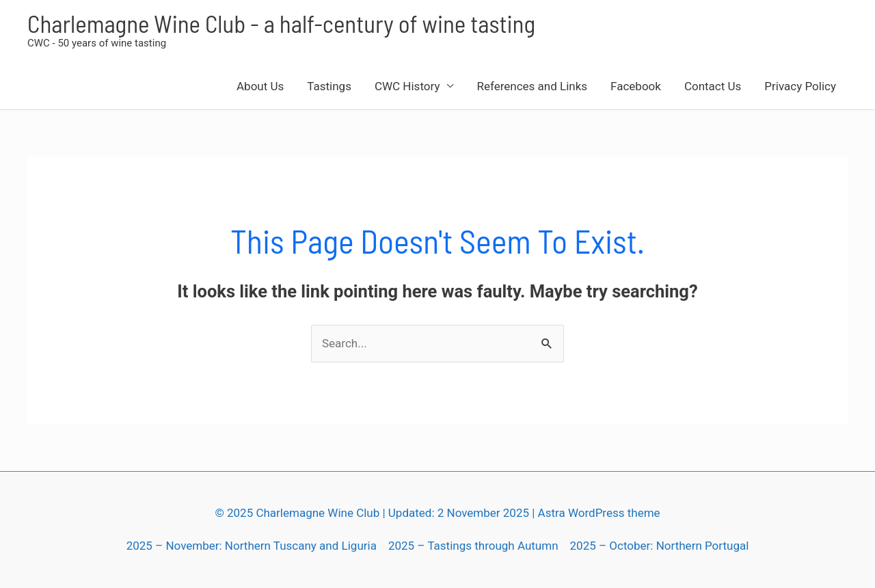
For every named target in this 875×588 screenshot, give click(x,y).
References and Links (532, 86)
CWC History (407, 86)
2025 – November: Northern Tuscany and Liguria (252, 546)
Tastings (329, 86)
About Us (260, 86)
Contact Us (713, 86)
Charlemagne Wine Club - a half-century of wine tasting (281, 23)
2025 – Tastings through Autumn (473, 546)
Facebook (636, 86)
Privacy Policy (800, 86)
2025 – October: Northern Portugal (660, 546)
